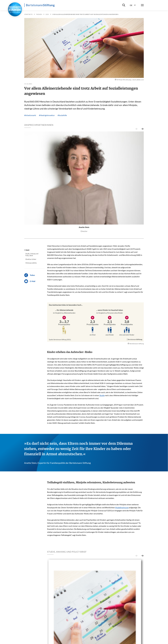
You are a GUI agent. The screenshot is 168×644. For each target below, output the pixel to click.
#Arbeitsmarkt (30, 115)
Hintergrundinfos (31, 263)
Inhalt (27, 250)
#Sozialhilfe (62, 115)
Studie (102, 395)
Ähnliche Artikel (31, 259)
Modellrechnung (122, 507)
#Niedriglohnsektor (47, 115)
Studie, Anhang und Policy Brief (32, 255)
